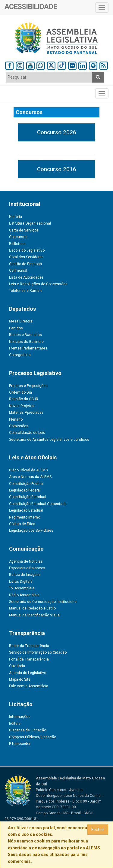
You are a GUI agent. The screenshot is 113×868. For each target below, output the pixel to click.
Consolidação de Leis (27, 433)
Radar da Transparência (29, 646)
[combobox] (49, 77)
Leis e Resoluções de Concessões (38, 284)
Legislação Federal (25, 490)
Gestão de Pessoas (25, 264)
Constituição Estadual (28, 497)
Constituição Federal (26, 484)
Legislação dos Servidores (31, 531)
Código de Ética (22, 524)
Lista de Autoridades (26, 277)
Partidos (16, 328)
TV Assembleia (22, 588)
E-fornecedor (20, 744)
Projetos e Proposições (28, 386)
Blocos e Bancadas (25, 335)
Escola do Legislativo (27, 250)
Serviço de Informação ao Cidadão (38, 652)
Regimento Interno (25, 517)
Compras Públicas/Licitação (33, 737)
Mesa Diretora (21, 321)
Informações (20, 717)
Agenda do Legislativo (28, 673)
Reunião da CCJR (24, 399)
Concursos (18, 237)
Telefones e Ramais (26, 291)
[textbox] (49, 77)
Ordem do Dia (20, 392)
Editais (15, 724)
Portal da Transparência (29, 659)
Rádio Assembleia (24, 595)
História (16, 217)
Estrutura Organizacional (30, 223)
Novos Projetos (22, 406)
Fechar (98, 830)
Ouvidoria (17, 666)
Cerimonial (18, 271)
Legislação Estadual (26, 510)
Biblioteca (17, 244)
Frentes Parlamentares (28, 348)
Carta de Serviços (24, 230)
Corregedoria (20, 355)
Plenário (16, 419)
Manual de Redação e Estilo (32, 608)
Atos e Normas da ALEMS (30, 477)
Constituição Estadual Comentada (38, 504)
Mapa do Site (20, 679)
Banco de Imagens (25, 575)
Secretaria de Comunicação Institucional (43, 602)
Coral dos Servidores (26, 257)
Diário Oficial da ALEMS (28, 470)
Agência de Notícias (26, 561)
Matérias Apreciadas (26, 413)
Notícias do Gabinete (26, 342)
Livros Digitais (21, 582)
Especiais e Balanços (27, 568)
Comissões (19, 426)
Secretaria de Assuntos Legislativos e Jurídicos (49, 440)
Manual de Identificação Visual (35, 615)
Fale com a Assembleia (29, 686)
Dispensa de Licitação (28, 730)
